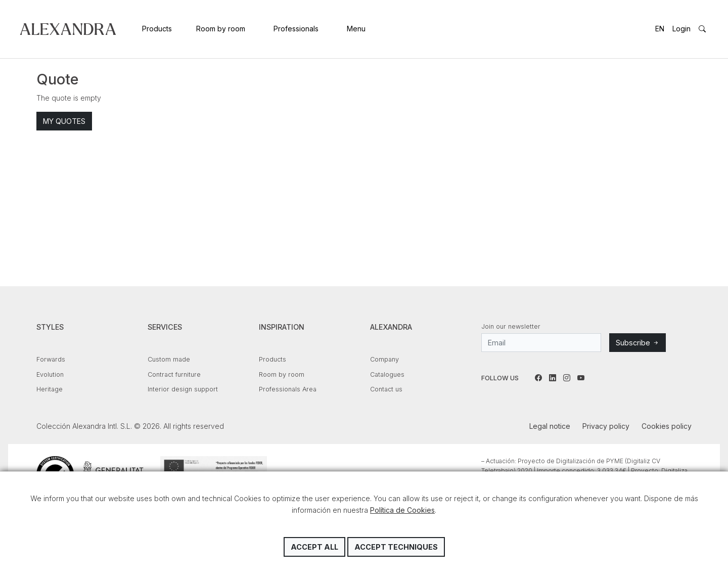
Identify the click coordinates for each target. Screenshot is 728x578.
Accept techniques (396, 547)
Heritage (50, 389)
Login (681, 29)
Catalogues (387, 374)
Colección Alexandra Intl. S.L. (68, 29)
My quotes (64, 121)
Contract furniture (174, 374)
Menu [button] (356, 29)
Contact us (386, 389)
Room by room (221, 29)
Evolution (50, 374)
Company (384, 359)
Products (157, 29)
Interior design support (183, 389)
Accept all (314, 547)
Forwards (51, 359)
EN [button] (660, 29)
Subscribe (638, 343)
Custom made (169, 359)
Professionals (296, 29)
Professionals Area (288, 389)
